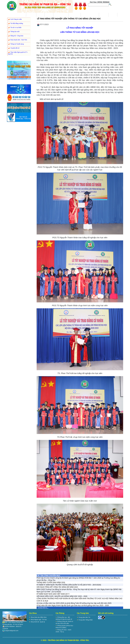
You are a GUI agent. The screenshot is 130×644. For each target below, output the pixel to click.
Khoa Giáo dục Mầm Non (39, 617)
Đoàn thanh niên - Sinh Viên (18, 40)
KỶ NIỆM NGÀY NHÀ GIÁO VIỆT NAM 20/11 (53, 594)
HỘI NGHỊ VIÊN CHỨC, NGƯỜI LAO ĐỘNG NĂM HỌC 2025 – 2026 (62, 596)
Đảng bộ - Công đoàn (16, 36)
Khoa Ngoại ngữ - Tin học (39, 619)
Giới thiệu (31, 15)
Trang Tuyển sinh (61, 15)
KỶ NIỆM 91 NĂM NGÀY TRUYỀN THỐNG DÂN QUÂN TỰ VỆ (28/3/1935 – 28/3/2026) (69, 585)
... (48, 608)
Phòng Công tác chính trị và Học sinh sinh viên (64, 622)
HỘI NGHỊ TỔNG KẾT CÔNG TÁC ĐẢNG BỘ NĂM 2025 (57, 587)
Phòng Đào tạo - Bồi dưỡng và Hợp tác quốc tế (64, 618)
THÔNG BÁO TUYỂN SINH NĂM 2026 (51, 582)
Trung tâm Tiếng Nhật (86, 620)
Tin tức (40, 15)
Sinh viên (104, 15)
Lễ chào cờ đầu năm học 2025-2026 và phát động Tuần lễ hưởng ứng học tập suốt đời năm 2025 (74, 603)
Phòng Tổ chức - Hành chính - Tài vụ (63, 631)
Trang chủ (21, 15)
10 (46, 608)
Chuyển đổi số (14, 48)
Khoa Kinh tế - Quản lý (38, 622)
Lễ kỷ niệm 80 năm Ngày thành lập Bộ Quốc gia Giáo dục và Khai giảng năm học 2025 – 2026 (73, 605)
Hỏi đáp (113, 15)
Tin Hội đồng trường (16, 24)
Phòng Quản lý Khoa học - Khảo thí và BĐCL (65, 627)
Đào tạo (49, 15)
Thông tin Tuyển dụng (16, 44)
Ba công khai (75, 15)
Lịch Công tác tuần (15, 19)
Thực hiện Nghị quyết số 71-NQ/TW (18, 53)
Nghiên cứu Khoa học (90, 15)
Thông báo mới (14, 32)
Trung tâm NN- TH (84, 617)
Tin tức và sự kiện (15, 28)
